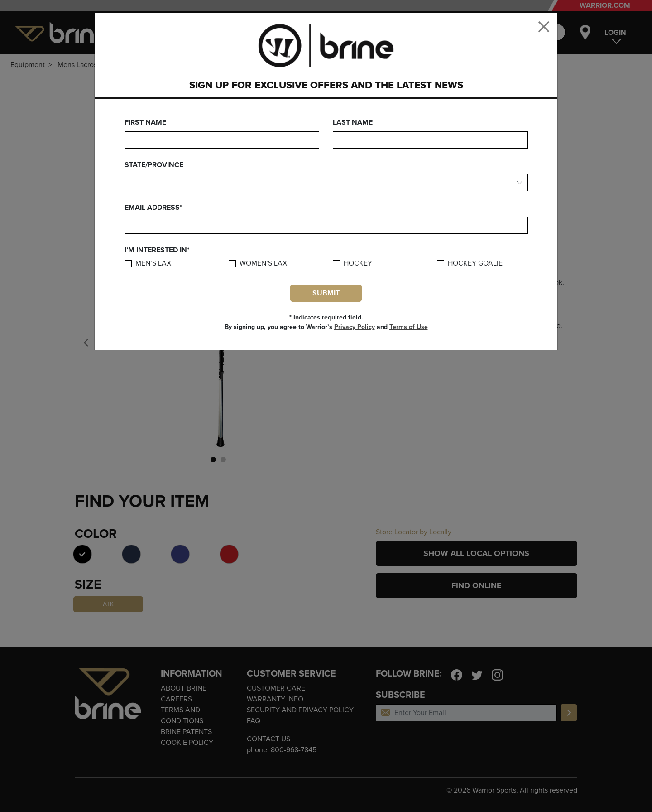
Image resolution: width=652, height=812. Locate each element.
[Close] (544, 27)
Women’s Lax (263, 263)
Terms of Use (409, 327)
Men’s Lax (153, 263)
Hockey (358, 263)
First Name (145, 122)
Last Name (353, 122)
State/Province (154, 165)
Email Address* (153, 208)
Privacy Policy (355, 327)
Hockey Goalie (475, 263)
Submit (326, 293)
